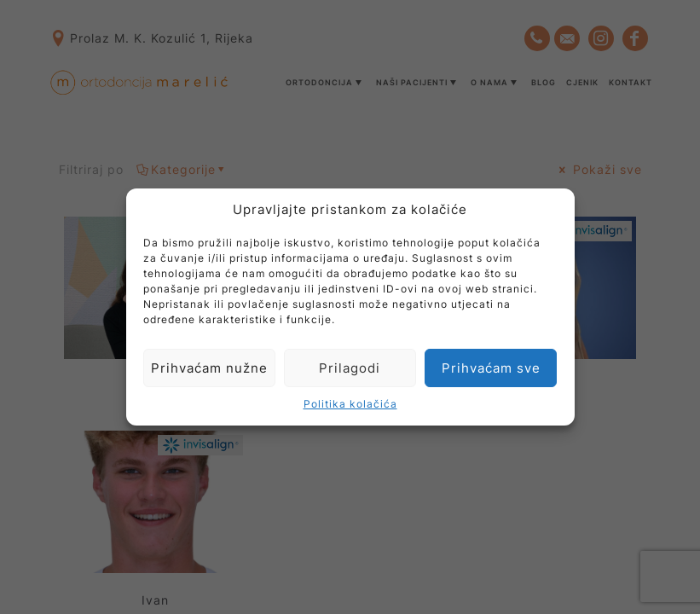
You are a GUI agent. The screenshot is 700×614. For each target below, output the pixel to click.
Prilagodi (350, 368)
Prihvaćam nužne (209, 368)
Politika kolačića (350, 404)
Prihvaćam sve (491, 368)
